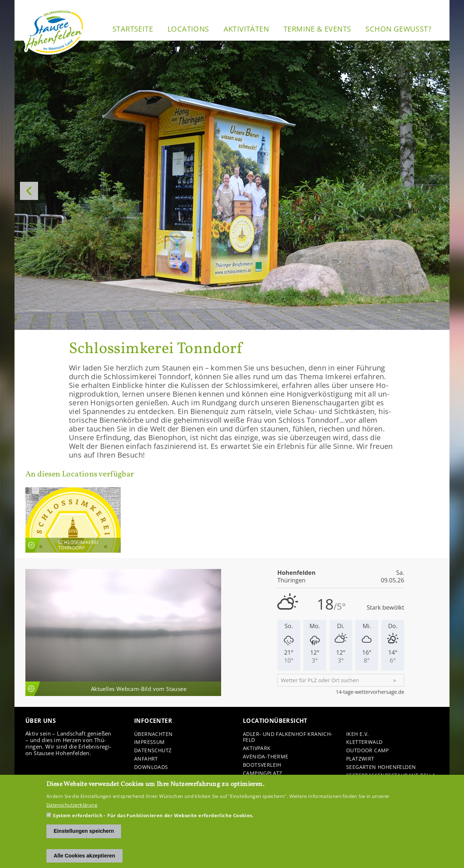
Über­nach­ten (153, 734)
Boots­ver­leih (262, 765)
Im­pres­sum (150, 742)
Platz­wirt (360, 759)
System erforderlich (78, 815)
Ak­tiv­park (257, 748)
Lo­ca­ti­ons (188, 29)
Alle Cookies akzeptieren (84, 856)
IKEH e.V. (358, 734)
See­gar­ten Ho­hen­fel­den (381, 767)
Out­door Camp (368, 751)
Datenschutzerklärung (72, 805)
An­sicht (73, 520)
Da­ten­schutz (153, 751)
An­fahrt (146, 759)
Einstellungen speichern (84, 831)
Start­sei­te (133, 29)
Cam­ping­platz (263, 773)
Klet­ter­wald (364, 742)
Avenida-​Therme (266, 757)
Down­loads (151, 767)
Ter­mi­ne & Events (317, 29)
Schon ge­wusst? (398, 29)
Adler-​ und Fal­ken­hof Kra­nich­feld (288, 737)
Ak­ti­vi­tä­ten (246, 29)
